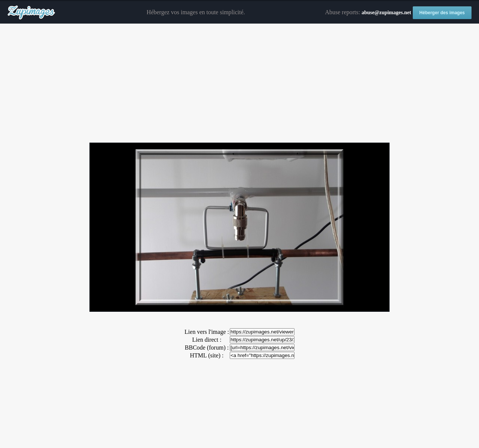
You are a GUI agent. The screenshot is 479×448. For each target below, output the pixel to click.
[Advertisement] (239, 83)
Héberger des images (442, 13)
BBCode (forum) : (207, 348)
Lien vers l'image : (207, 332)
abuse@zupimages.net (386, 13)
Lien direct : (207, 340)
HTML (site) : (207, 355)
